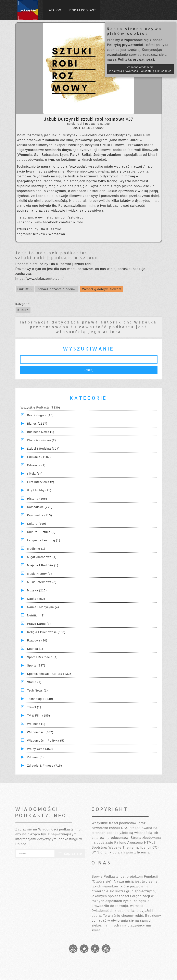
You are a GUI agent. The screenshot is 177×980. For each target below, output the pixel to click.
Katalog (54, 10)
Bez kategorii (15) (40, 415)
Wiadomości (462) (40, 732)
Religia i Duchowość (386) (46, 632)
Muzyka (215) (37, 590)
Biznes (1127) (37, 424)
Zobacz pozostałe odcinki (57, 289)
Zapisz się (70, 853)
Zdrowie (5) (35, 757)
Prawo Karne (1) (39, 624)
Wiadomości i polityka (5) (46, 741)
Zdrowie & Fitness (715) (45, 766)
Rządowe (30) (37, 640)
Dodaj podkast (83, 10)
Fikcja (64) (35, 474)
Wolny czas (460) (40, 749)
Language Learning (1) (44, 540)
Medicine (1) (36, 549)
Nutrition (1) (36, 615)
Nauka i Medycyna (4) (43, 607)
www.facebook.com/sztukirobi (59, 222)
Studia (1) (34, 682)
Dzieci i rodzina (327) (43, 449)
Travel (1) (34, 707)
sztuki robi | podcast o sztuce (57, 257)
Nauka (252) (36, 599)
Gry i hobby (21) (39, 490)
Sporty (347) (36, 665)
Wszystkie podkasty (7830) (40, 408)
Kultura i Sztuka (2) (41, 532)
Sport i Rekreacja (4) (42, 657)
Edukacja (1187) (39, 457)
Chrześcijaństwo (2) (41, 440)
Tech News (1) (37, 690)
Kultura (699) (37, 524)
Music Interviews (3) (42, 582)
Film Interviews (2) (41, 482)
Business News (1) (41, 432)
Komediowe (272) (40, 507)
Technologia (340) (40, 699)
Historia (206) (37, 499)
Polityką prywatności (125, 45)
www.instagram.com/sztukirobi (60, 217)
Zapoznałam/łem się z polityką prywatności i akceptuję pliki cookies (140, 69)
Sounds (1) (35, 649)
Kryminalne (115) (40, 515)
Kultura (23, 310)
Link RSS (25, 289)
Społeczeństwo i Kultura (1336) (50, 674)
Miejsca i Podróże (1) (43, 565)
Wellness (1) (36, 724)
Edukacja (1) (36, 465)
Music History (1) (39, 574)
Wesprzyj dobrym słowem (102, 289)
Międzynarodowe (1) (42, 557)
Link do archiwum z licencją (127, 852)
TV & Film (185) (39, 716)
